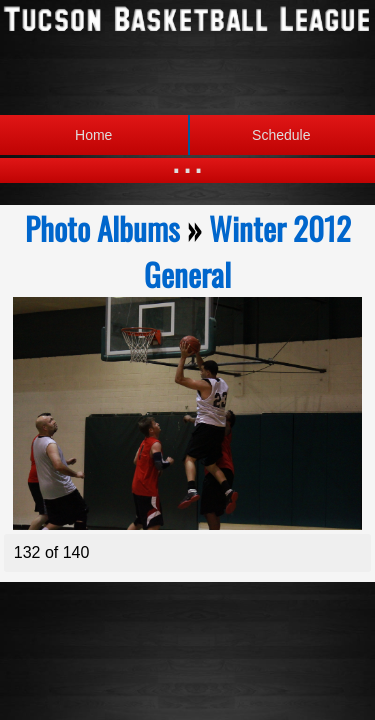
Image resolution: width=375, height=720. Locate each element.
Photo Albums (102, 228)
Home (93, 135)
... (187, 159)
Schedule (249, 135)
